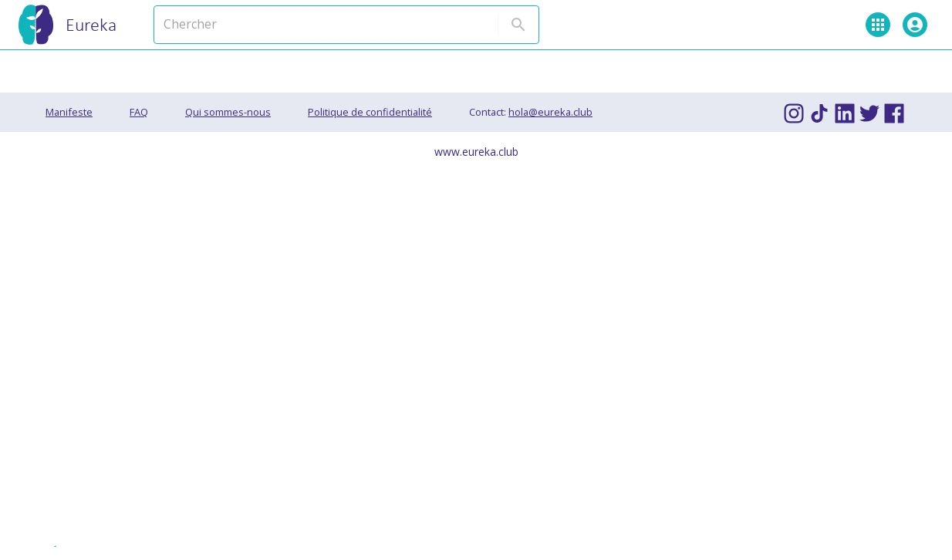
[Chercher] (311, 25)
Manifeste (69, 112)
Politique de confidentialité (370, 112)
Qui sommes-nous (228, 112)
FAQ (139, 112)
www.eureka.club (476, 152)
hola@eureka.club (550, 112)
